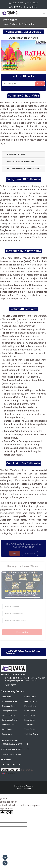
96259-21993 (17, 3)
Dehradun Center (9, 715)
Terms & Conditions (23, 789)
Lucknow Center (31, 701)
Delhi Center (7, 697)
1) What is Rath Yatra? (16, 154)
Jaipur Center (7, 729)
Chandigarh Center (9, 711)
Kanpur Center (7, 734)
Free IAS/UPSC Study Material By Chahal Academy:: (23, 652)
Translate (8, 773)
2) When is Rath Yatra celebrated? (21, 162)
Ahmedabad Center (10, 701)
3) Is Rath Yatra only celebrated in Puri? (24, 169)
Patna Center (30, 711)
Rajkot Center (30, 720)
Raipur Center (30, 715)
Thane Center (30, 729)
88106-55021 (33, 3)
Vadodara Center (31, 734)
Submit (40, 84)
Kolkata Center (30, 697)
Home (6, 24)
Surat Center (30, 725)
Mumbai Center (31, 706)
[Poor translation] (9, 812)
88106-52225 (23, 32)
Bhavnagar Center (9, 706)
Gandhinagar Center (10, 720)
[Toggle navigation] (44, 13)
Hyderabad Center (9, 725)
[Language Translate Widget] (11, 770)
